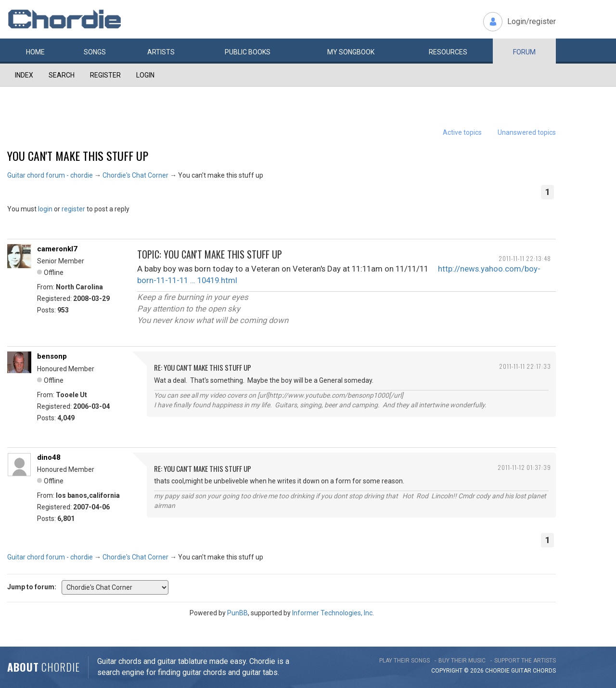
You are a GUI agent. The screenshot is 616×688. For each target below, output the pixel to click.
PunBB (237, 613)
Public (248, 52)
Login (145, 75)
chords (544, 671)
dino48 (49, 457)
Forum (524, 52)
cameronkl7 (57, 249)
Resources (448, 52)
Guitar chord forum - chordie (50, 175)
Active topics (462, 132)
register (73, 209)
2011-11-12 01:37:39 (524, 467)
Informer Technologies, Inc (332, 613)
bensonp (52, 356)
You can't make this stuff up (78, 156)
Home (35, 52)
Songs (95, 52)
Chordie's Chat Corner (135, 175)
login (45, 209)
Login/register (532, 21)
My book (351, 52)
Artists (161, 52)
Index (24, 75)
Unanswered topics (527, 132)
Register (105, 75)
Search (62, 75)
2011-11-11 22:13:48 (525, 258)
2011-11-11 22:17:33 (525, 366)
